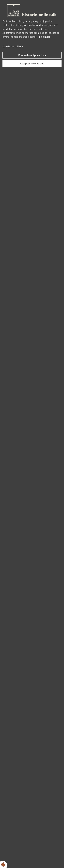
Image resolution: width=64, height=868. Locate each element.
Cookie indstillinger (13, 46)
